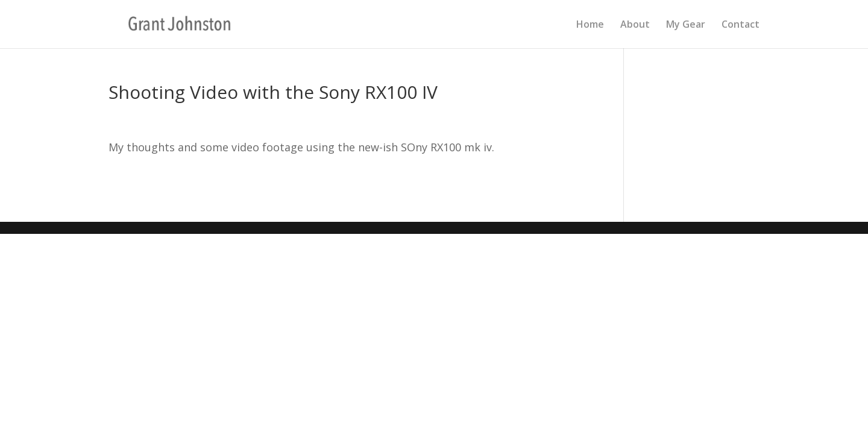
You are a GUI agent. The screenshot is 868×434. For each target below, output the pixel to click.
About (635, 25)
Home (590, 25)
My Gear (686, 25)
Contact (741, 25)
